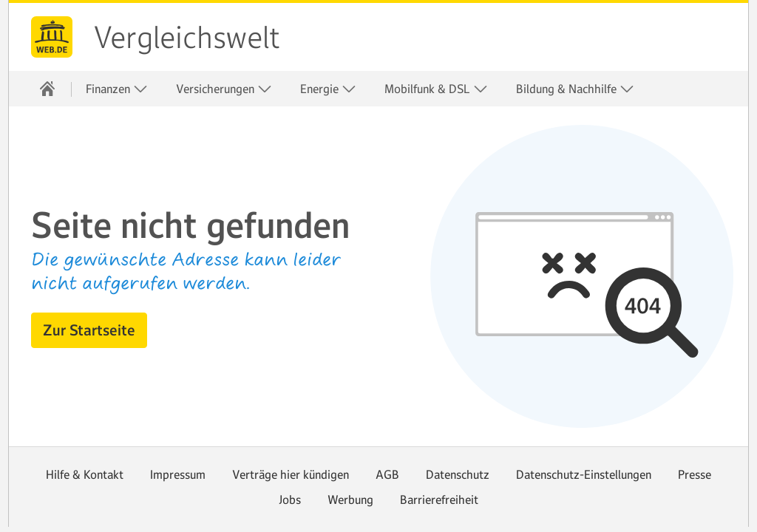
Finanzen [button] (117, 89)
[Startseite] (47, 89)
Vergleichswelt (187, 38)
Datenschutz (458, 474)
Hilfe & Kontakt (85, 474)
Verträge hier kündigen (291, 474)
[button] (89, 330)
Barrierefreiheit (439, 499)
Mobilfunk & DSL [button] (436, 89)
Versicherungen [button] (224, 89)
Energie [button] (328, 89)
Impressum (178, 474)
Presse (695, 474)
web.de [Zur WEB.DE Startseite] (52, 37)
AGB (387, 474)
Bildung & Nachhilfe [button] (575, 89)
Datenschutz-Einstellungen (584, 474)
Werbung (350, 499)
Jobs (290, 499)
